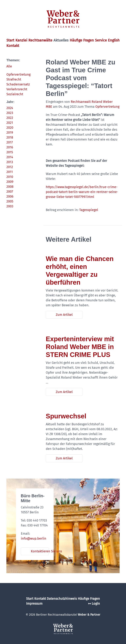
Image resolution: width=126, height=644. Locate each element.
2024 (10, 108)
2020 (10, 128)
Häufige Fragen (82, 40)
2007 (10, 191)
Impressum (34, 604)
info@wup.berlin (34, 538)
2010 (10, 177)
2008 (10, 187)
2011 (10, 172)
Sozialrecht (15, 94)
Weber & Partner (89, 615)
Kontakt (13, 46)
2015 (10, 152)
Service (101, 40)
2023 (10, 113)
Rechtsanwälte (40, 40)
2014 (10, 157)
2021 (10, 123)
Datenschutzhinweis (62, 599)
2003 (10, 206)
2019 (10, 132)
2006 (10, 196)
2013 (10, 162)
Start (10, 40)
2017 (10, 142)
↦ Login (94, 604)
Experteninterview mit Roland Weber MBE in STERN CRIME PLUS (80, 347)
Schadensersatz (18, 84)
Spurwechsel (66, 416)
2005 (10, 201)
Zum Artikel (64, 315)
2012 (10, 167)
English (114, 40)
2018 (10, 137)
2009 (10, 182)
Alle (9, 66)
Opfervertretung (18, 74)
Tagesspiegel (89, 210)
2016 (10, 147)
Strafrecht (14, 79)
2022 (10, 118)
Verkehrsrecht (17, 89)
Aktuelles (61, 40)
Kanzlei (21, 40)
